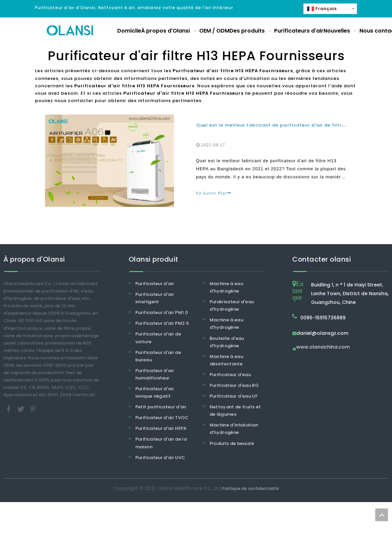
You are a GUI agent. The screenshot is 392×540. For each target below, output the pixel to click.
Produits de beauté (232, 443)
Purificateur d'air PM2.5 (162, 323)
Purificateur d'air (155, 284)
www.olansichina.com (323, 347)
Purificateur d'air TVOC (162, 418)
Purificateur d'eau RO (234, 385)
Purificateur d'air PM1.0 (162, 312)
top (382, 515)
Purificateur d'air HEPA (161, 428)
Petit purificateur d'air (161, 407)
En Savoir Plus (214, 193)
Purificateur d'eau (230, 375)
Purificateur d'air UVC (160, 458)
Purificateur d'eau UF (234, 396)
